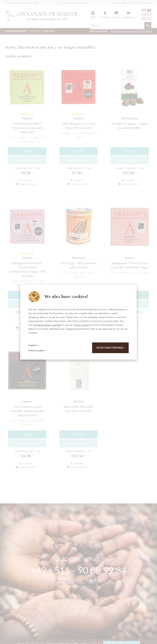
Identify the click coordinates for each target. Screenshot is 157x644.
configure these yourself (47, 325)
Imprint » (34, 345)
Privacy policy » (37, 350)
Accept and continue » (110, 348)
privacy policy (82, 325)
